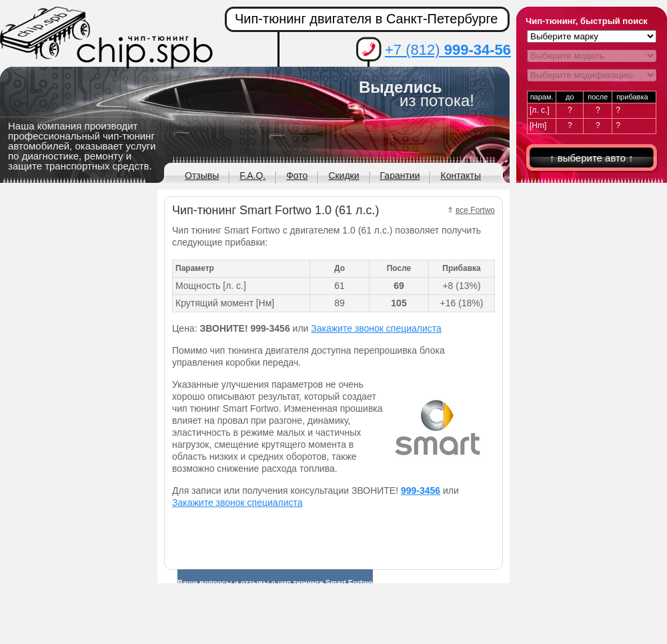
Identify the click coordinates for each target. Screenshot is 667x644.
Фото (297, 176)
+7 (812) (448, 50)
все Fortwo (475, 210)
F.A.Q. (252, 176)
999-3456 (421, 491)
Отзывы (202, 176)
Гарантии (400, 176)
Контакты (460, 176)
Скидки (344, 176)
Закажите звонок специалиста (376, 328)
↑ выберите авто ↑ (592, 158)
